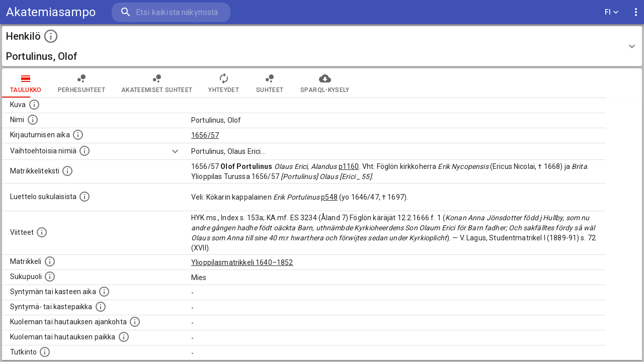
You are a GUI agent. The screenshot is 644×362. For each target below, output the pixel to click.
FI (612, 12)
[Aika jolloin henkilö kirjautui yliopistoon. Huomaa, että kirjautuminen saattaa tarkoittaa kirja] (78, 135)
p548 (329, 197)
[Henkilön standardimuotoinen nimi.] (33, 120)
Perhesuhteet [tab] (82, 83)
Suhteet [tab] (270, 83)
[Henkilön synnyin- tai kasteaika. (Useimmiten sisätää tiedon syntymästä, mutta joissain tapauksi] (104, 292)
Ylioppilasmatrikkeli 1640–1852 (242, 262)
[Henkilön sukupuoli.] (50, 277)
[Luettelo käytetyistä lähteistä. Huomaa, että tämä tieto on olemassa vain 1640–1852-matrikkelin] (42, 232)
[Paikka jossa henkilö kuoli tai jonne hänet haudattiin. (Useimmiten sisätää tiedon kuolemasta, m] (124, 337)
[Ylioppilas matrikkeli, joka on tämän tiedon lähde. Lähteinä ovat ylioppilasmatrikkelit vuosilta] (50, 261)
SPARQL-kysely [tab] (325, 83)
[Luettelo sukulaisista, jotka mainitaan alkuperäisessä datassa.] (85, 197)
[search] (171, 12)
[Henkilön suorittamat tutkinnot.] (45, 352)
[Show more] (175, 151)
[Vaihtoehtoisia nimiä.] (85, 151)
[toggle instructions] (51, 36)
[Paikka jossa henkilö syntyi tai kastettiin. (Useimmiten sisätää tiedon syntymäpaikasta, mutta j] (101, 307)
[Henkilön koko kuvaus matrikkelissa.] (67, 171)
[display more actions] (636, 12)
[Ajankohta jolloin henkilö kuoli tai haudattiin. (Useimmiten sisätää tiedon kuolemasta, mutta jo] (135, 322)
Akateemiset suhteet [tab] (157, 83)
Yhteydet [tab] (224, 83)
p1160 (349, 166)
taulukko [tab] (26, 83)
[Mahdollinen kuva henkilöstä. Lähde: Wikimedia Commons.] (34, 105)
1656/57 (205, 135)
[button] (322, 46)
